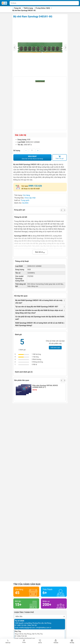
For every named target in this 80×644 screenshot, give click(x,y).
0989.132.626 (35, 186)
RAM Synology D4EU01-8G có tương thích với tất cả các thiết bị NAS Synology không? (39, 324)
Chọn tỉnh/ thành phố (24, 612)
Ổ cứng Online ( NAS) (43, 8)
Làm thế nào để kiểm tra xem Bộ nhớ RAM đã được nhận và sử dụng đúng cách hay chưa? (39, 312)
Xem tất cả (40, 252)
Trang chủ (17, 8)
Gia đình (25, 203)
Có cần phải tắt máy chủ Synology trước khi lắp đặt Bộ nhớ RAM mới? (40, 318)
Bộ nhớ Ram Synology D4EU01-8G (24, 10)
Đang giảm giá (20, 210)
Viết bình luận (55, 348)
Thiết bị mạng (28, 8)
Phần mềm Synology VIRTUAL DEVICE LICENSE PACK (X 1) (45, 386)
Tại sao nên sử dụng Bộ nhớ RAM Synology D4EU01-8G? (37, 307)
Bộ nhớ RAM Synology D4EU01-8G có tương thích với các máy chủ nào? (39, 302)
